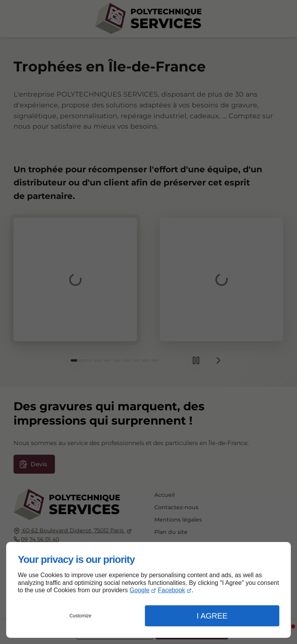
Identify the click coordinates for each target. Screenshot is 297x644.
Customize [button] (81, 616)
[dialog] (148, 590)
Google (140, 590)
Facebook (171, 590)
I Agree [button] (212, 616)
